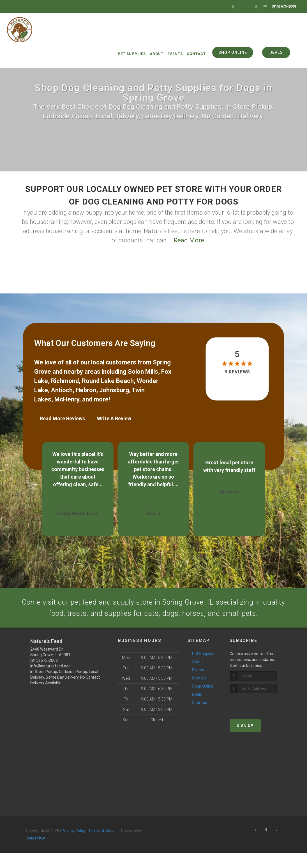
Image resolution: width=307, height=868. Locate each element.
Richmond (65, 381)
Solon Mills (143, 372)
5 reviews (237, 372)
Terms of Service (103, 846)
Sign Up (245, 741)
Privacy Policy (74, 846)
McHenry (67, 399)
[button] (146, 548)
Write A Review (114, 418)
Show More (78, 489)
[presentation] (259, 719)
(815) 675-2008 (44, 676)
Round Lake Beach (108, 381)
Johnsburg (114, 390)
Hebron (86, 390)
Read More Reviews (62, 418)
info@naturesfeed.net (50, 681)
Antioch (62, 390)
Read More (189, 240)
